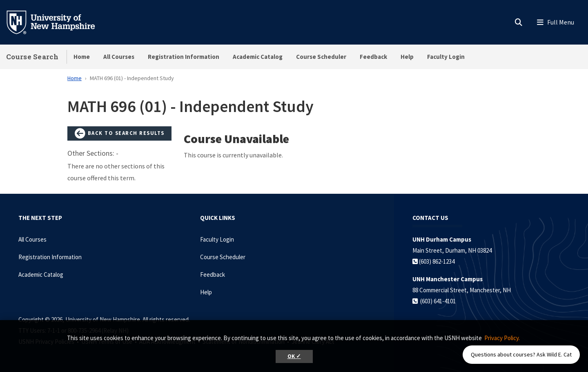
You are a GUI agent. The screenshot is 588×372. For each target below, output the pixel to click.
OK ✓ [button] (294, 356)
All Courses (119, 57)
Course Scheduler (321, 57)
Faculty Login (446, 57)
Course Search (32, 57)
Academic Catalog (258, 57)
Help (407, 57)
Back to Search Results (120, 134)
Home (82, 57)
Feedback (373, 57)
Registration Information (184, 57)
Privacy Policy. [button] (502, 338)
